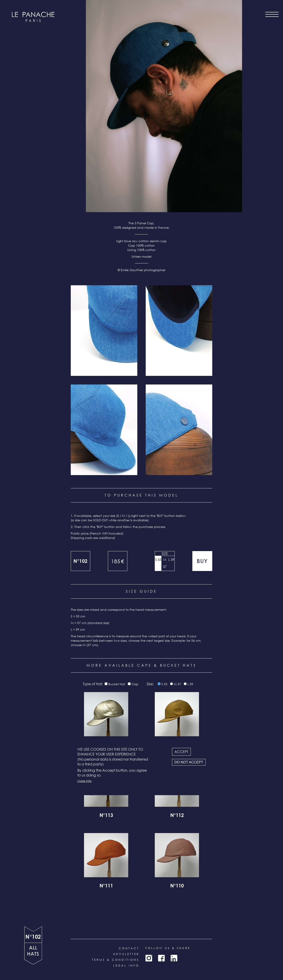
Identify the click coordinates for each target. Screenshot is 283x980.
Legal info (126, 966)
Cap (135, 684)
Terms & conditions (116, 960)
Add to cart (202, 561)
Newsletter (126, 954)
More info (84, 781)
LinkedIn (174, 958)
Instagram (149, 958)
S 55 (158, 559)
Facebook (161, 958)
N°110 (177, 886)
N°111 (106, 886)
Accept (181, 752)
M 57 (165, 563)
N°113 (106, 816)
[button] (104, 331)
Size (165, 554)
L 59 (171, 559)
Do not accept (189, 762)
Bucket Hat (117, 684)
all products (33, 954)
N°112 (177, 816)
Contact (129, 948)
